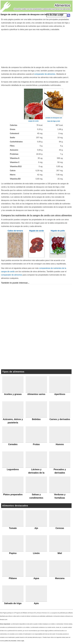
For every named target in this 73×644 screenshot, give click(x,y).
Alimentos (62, 5)
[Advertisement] (36, 48)
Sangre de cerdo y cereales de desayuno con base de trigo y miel (32, 14)
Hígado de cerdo (36, 231)
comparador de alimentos (45, 74)
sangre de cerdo (33, 121)
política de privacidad (10, 641)
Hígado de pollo (58, 231)
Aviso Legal (21, 641)
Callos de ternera (15, 231)
